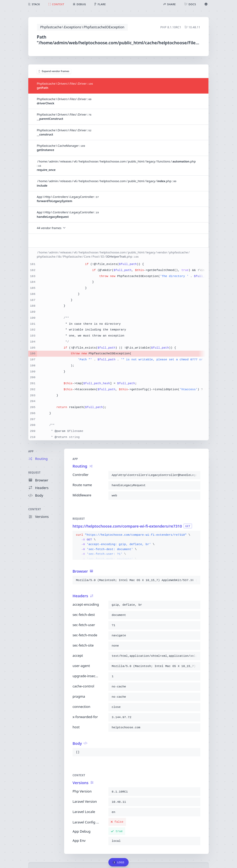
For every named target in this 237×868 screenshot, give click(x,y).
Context (35, 509)
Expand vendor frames (54, 71)
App (31, 451)
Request (34, 473)
